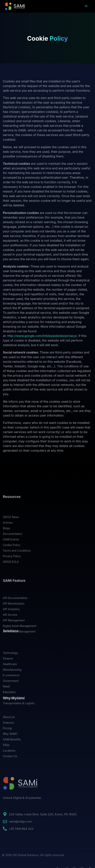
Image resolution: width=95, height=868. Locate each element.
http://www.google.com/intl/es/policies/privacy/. (42, 355)
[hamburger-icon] (86, 6)
